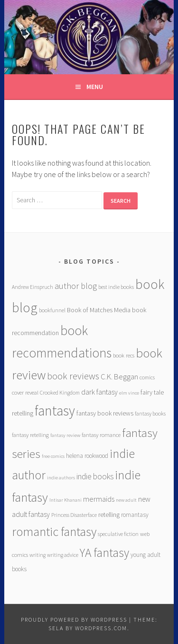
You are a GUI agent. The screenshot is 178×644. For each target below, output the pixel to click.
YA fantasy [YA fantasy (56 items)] (104, 553)
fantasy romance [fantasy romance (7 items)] (101, 435)
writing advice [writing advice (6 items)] (63, 555)
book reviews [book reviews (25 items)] (73, 376)
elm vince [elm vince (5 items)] (129, 393)
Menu (95, 87)
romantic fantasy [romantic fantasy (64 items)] (54, 531)
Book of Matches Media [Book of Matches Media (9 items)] (99, 310)
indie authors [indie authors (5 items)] (61, 478)
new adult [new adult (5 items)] (126, 500)
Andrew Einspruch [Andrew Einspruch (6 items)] (33, 287)
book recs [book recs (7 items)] (124, 355)
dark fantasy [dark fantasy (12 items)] (99, 392)
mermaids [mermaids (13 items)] (99, 499)
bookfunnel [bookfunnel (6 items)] (52, 310)
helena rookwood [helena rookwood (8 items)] (87, 456)
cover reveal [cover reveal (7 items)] (25, 392)
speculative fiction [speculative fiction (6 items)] (118, 534)
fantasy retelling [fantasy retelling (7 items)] (30, 435)
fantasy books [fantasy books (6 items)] (150, 413)
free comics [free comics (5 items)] (53, 456)
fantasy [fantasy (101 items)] (55, 411)
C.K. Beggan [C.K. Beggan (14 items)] (119, 377)
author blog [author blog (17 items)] (76, 286)
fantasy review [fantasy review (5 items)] (65, 435)
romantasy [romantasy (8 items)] (135, 515)
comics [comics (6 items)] (147, 377)
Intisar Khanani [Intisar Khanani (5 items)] (66, 500)
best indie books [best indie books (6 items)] (116, 287)
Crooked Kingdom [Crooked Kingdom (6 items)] (60, 392)
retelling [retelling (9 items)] (109, 515)
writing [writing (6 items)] (37, 555)
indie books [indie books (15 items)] (95, 476)
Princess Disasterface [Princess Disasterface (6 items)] (74, 515)
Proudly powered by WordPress (74, 619)
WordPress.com (101, 628)
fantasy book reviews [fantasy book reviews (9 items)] (105, 413)
